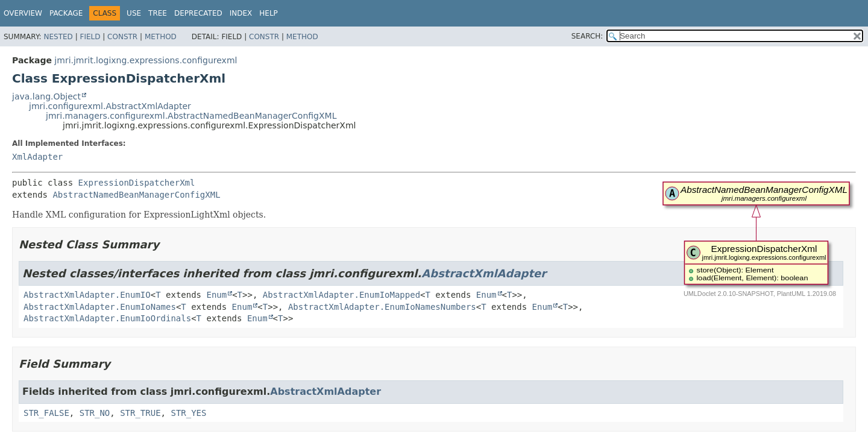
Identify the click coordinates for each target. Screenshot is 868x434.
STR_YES (188, 413)
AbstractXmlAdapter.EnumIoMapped (341, 295)
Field (90, 37)
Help (269, 13)
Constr (122, 37)
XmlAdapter (37, 157)
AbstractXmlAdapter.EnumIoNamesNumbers (382, 307)
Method (161, 37)
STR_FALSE (46, 413)
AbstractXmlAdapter (484, 273)
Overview (23, 13)
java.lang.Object (46, 96)
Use (134, 13)
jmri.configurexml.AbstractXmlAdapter (110, 106)
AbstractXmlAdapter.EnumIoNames (100, 307)
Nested (58, 37)
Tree (158, 13)
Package (66, 13)
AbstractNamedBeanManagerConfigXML (136, 195)
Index (241, 13)
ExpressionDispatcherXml (137, 183)
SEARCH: (587, 36)
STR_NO (95, 413)
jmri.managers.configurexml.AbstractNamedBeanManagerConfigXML (191, 116)
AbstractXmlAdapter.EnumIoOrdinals (107, 318)
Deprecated (198, 13)
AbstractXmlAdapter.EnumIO (87, 295)
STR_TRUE (140, 413)
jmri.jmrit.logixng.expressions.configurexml (146, 60)
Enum (216, 295)
